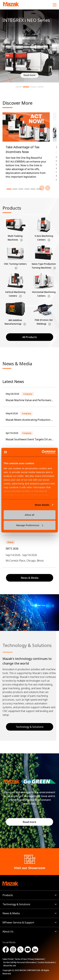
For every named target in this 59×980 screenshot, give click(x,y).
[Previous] (42, 188)
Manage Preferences (30, 525)
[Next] (48, 188)
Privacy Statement (36, 959)
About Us (8, 931)
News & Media (11, 913)
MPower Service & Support (18, 922)
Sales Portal (8, 959)
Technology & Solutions (16, 904)
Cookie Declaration (46, 962)
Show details (42, 505)
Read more (29, 822)
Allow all (29, 515)
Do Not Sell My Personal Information (20, 962)
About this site (10, 966)
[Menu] (55, 5)
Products (8, 895)
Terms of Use (21, 959)
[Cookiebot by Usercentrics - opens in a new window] (42, 452)
